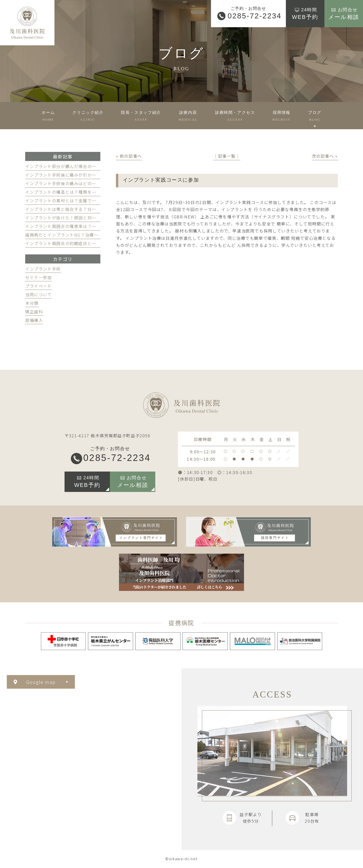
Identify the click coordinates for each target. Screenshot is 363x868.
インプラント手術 (43, 269)
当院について (39, 294)
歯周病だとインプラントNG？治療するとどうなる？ (77, 235)
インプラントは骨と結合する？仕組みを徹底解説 (74, 209)
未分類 (32, 303)
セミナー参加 (39, 277)
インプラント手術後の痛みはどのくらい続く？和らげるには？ (87, 183)
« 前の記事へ (129, 156)
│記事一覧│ (227, 156)
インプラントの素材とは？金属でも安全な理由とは (76, 201)
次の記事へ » (325, 156)
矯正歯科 (34, 312)
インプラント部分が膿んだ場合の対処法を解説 (72, 166)
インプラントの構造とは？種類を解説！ (65, 192)
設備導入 (34, 320)
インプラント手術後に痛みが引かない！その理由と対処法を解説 (90, 175)
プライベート (39, 286)
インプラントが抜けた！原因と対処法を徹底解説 (74, 218)
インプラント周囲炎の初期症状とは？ (63, 243)
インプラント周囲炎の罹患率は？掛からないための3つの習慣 (86, 226)
